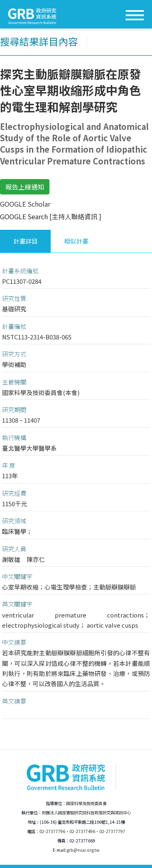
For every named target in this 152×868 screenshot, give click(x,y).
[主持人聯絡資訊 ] (75, 216)
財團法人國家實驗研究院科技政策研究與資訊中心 (86, 813)
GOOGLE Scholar (25, 204)
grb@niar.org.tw (83, 850)
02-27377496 (82, 831)
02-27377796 (52, 831)
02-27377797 (112, 831)
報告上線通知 (25, 187)
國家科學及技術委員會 (86, 803)
